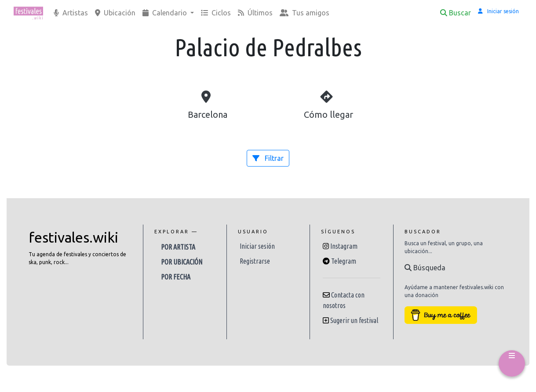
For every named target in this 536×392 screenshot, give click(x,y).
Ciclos (216, 13)
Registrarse (255, 261)
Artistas (71, 13)
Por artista (178, 247)
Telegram (344, 261)
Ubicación (115, 13)
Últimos (255, 13)
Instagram (344, 246)
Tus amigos (304, 13)
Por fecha (176, 277)
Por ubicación (182, 262)
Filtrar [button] (268, 158)
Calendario (166, 13)
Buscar (456, 13)
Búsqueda (425, 268)
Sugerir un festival (354, 320)
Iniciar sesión (257, 246)
